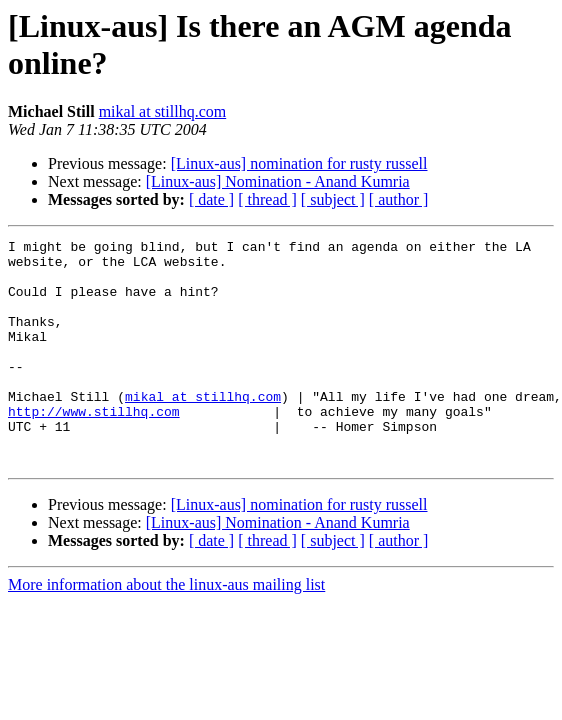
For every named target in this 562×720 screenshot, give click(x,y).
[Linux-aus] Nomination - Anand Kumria (278, 181)
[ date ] (211, 199)
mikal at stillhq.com (163, 111)
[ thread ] (267, 199)
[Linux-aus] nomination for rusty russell (299, 163)
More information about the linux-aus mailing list (166, 629)
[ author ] (399, 199)
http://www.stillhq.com (94, 447)
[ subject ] (333, 199)
